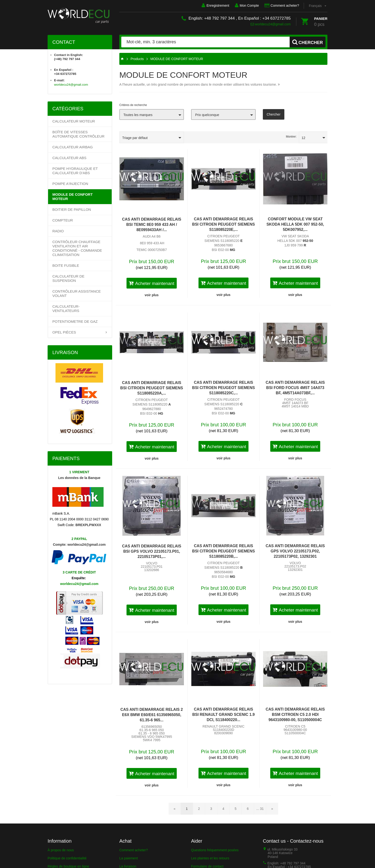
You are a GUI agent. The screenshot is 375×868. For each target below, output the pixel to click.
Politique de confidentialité (67, 858)
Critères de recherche (133, 105)
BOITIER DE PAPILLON (72, 209)
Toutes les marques (138, 115)
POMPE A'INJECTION (70, 184)
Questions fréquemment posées (215, 850)
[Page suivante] (272, 809)
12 (303, 138)
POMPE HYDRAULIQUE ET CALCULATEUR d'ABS (75, 171)
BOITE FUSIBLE (66, 265)
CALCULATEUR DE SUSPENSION (68, 278)
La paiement (129, 858)
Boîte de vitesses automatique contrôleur (78, 134)
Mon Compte (247, 6)
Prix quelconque (207, 115)
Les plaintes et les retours (210, 858)
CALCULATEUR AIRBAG (73, 147)
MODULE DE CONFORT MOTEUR (72, 197)
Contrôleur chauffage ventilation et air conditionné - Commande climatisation (77, 248)
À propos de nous (61, 850)
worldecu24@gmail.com (271, 24)
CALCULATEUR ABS (69, 158)
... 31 (260, 809)
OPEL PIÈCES (64, 332)
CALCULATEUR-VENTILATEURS (66, 309)
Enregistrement (215, 6)
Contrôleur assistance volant (77, 293)
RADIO (58, 231)
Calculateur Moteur (74, 121)
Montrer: (291, 137)
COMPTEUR (63, 220)
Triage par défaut (135, 138)
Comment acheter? (282, 6)
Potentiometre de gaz (75, 321)
